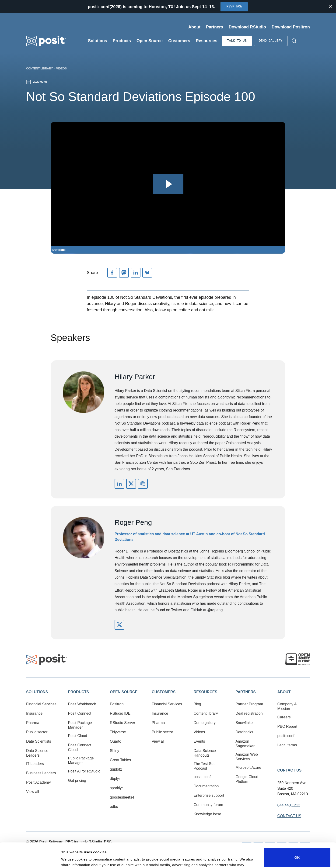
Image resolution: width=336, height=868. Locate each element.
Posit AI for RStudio (84, 771)
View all (33, 792)
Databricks (244, 732)
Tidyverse (118, 732)
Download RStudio (247, 27)
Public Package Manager (81, 760)
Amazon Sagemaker (245, 744)
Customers (164, 692)
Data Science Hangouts (205, 753)
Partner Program (249, 704)
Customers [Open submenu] (179, 41)
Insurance (34, 713)
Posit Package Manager (80, 725)
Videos (61, 69)
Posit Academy (38, 782)
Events (199, 741)
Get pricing (77, 781)
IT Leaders (35, 764)
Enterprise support (209, 795)
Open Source (124, 692)
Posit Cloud (77, 736)
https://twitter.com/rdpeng (119, 625)
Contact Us (290, 770)
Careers (284, 717)
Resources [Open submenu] (206, 41)
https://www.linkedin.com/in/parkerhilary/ (119, 484)
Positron (117, 704)
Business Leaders (41, 773)
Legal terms (287, 745)
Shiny (115, 751)
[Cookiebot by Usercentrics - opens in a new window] (30, 859)
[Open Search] (294, 41)
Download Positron (291, 27)
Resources (205, 692)
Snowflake (244, 723)
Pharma (33, 723)
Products (78, 692)
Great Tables (120, 760)
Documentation (206, 786)
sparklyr (116, 788)
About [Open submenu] (194, 27)
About (284, 692)
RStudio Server (123, 723)
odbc (114, 807)
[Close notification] (330, 7)
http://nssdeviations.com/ (143, 484)
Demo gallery (271, 41)
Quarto (116, 741)
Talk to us (237, 41)
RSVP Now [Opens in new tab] (234, 7)
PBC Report (287, 726)
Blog (197, 704)
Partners (246, 692)
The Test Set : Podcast (205, 766)
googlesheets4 (122, 797)
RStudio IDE (120, 713)
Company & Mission (287, 706)
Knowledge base (207, 814)
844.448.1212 (289, 805)
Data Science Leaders (37, 753)
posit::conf (202, 777)
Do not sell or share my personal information (297, 853)
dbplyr (115, 779)
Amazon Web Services (247, 757)
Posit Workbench (82, 704)
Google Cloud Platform (247, 779)
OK (297, 832)
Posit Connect (80, 713)
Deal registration (249, 713)
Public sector (37, 732)
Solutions (37, 692)
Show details (72, 858)
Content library (39, 69)
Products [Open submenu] (122, 41)
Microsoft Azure (248, 767)
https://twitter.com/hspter (131, 484)
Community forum (208, 805)
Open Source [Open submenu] (150, 41)
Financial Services (41, 704)
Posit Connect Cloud (80, 747)
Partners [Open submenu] (215, 27)
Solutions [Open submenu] (98, 41)
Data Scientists (39, 741)
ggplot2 (116, 769)
